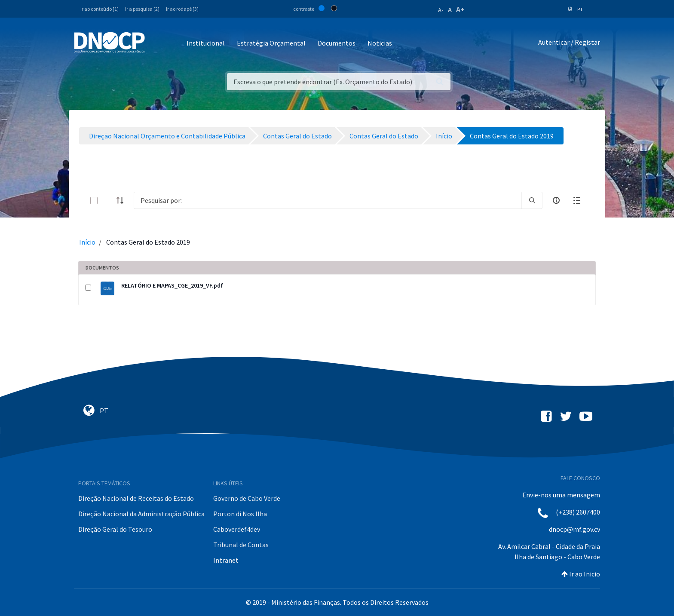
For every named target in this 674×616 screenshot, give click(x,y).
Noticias (380, 43)
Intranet (226, 560)
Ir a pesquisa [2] (142, 9)
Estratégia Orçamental (271, 43)
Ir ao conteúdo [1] (100, 9)
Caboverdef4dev (237, 529)
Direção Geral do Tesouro (115, 529)
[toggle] (108, 201)
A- (441, 10)
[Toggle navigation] (156, 44)
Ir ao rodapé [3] (182, 9)
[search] (532, 200)
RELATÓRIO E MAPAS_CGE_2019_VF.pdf (172, 285)
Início (87, 242)
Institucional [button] (206, 43)
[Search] (328, 200)
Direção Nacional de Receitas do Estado (136, 498)
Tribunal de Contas (241, 545)
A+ (460, 9)
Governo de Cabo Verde (247, 498)
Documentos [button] (337, 43)
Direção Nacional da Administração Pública (141, 514)
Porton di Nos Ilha (240, 514)
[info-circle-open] (556, 200)
